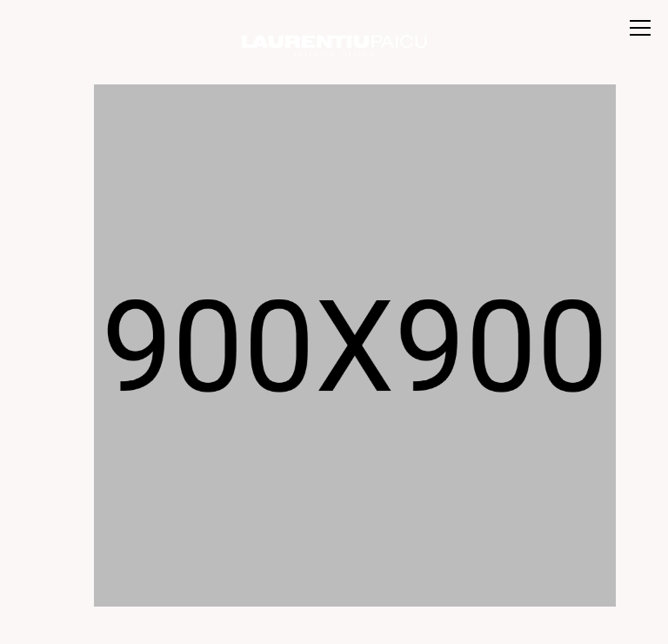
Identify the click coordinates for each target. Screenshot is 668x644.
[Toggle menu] (640, 28)
